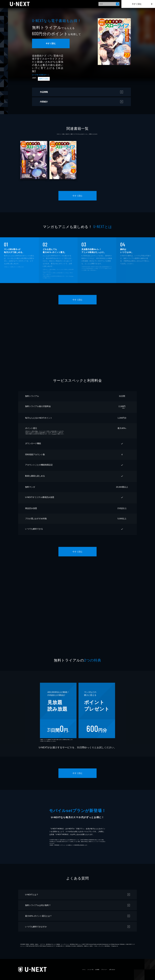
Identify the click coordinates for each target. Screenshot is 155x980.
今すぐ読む (137, 4)
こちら (72, 276)
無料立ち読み (44, 79)
